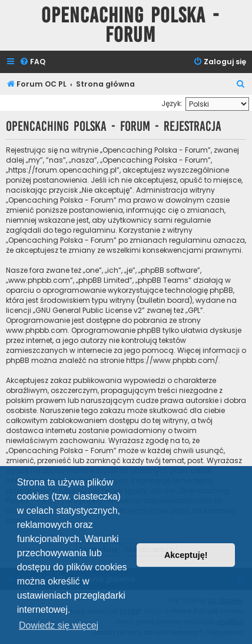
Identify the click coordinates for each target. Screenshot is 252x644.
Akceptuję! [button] (186, 555)
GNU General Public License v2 (89, 310)
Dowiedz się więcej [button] (59, 625)
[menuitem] (32, 62)
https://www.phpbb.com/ (172, 360)
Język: (172, 103)
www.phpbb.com (37, 330)
